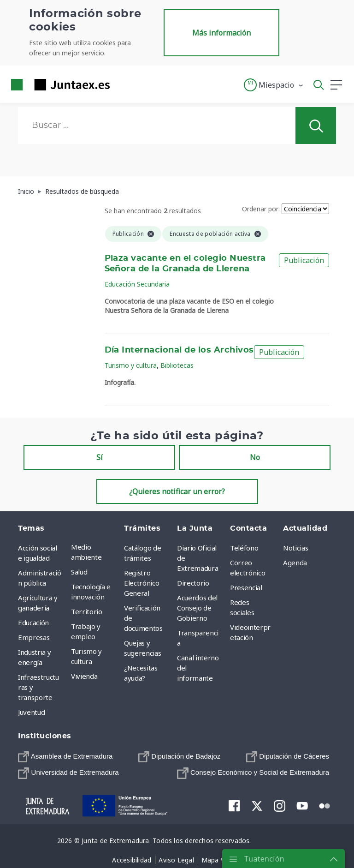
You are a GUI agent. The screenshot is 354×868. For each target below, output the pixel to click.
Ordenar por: (261, 209)
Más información (221, 33)
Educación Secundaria (137, 284)
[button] (274, 85)
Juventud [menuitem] (31, 712)
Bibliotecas (177, 365)
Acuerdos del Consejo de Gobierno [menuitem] (197, 608)
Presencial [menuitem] (246, 587)
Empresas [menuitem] (34, 637)
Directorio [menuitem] (193, 583)
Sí (100, 457)
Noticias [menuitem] (295, 548)
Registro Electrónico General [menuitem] (142, 583)
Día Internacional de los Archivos (179, 350)
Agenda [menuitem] (295, 563)
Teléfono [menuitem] (244, 548)
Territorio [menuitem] (87, 611)
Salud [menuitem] (79, 572)
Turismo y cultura (131, 365)
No (255, 457)
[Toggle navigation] (123, 84)
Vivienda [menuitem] (84, 676)
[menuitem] (65, 757)
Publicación (304, 260)
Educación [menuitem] (33, 623)
